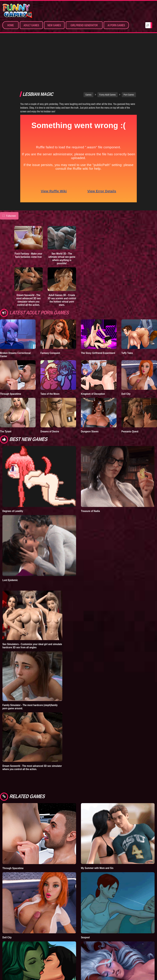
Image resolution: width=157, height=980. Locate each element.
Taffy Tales (127, 315)
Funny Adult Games (108, 57)
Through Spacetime (11, 356)
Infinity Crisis (10, 968)
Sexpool (85, 899)
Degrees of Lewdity (13, 473)
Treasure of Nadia (90, 473)
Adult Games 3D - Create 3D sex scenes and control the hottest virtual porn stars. (62, 262)
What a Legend (89, 968)
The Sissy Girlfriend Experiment (98, 315)
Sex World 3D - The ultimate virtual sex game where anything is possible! (62, 220)
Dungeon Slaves (90, 393)
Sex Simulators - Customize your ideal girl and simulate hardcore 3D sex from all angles (32, 608)
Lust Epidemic (10, 542)
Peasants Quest (130, 393)
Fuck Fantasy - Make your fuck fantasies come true (28, 217)
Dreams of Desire (50, 393)
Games (88, 57)
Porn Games (129, 57)
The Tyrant (6, 393)
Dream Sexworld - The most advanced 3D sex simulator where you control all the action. (28, 262)
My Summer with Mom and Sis (97, 830)
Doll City (126, 356)
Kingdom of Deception (93, 356)
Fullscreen (9, 178)
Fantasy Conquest (50, 315)
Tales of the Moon (50, 356)
